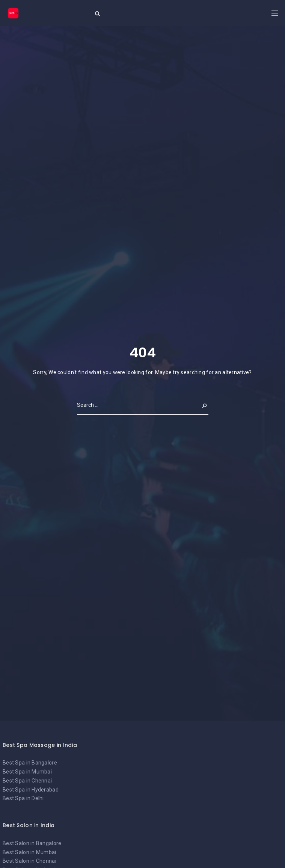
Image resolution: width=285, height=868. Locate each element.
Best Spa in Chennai (27, 781)
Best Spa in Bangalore (30, 763)
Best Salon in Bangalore (32, 843)
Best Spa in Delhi (23, 798)
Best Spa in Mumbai (27, 772)
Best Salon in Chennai (29, 861)
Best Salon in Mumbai (29, 852)
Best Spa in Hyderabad (31, 790)
